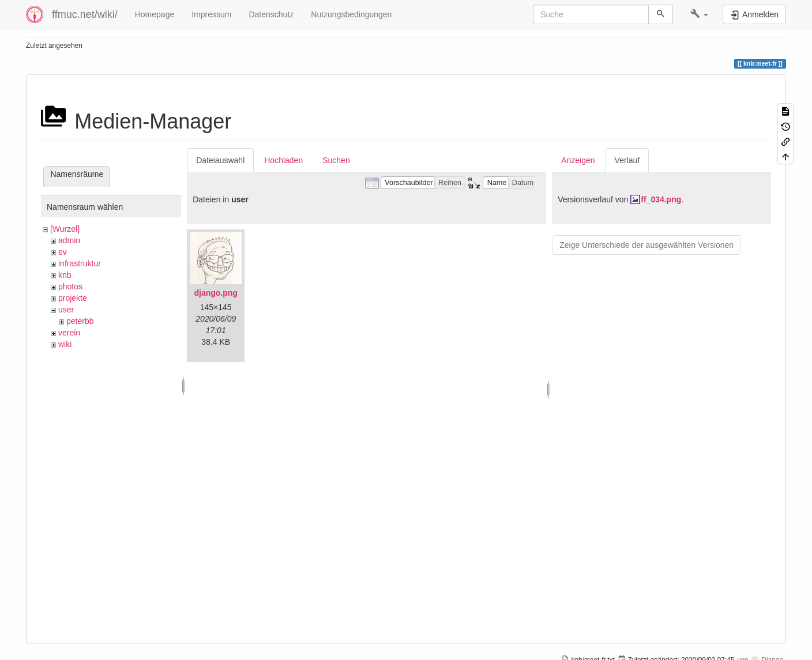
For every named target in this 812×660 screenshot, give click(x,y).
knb (65, 275)
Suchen (336, 160)
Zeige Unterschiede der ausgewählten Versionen (646, 245)
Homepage (155, 14)
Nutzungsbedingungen (351, 14)
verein (69, 333)
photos (70, 286)
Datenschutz (271, 14)
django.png (215, 293)
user (66, 310)
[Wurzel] (65, 229)
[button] (699, 14)
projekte (73, 298)
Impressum (211, 14)
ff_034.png (661, 199)
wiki (65, 344)
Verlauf (627, 160)
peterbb (80, 321)
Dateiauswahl (220, 160)
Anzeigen (578, 160)
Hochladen (283, 160)
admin (69, 240)
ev (63, 252)
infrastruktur (80, 263)
